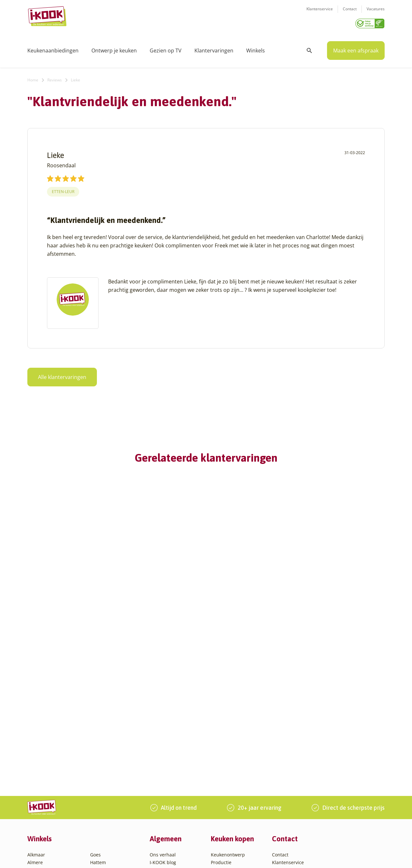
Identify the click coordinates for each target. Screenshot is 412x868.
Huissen (99, 741)
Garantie (220, 756)
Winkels (256, 48)
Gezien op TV (166, 48)
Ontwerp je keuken (114, 48)
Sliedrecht (101, 779)
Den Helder (40, 810)
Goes (95, 718)
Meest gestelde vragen (174, 756)
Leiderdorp (102, 748)
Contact (350, 13)
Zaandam (100, 810)
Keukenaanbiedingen (53, 48)
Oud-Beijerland (107, 756)
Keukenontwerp (228, 718)
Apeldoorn (39, 756)
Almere (35, 725)
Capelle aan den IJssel (51, 787)
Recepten (160, 733)
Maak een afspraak (356, 48)
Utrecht (98, 787)
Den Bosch (39, 795)
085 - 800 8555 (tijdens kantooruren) (320, 757)
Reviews (55, 78)
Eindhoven (39, 818)
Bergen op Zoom (45, 779)
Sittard (97, 772)
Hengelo (99, 733)
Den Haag (38, 803)
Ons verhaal (163, 718)
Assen (34, 764)
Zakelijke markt (166, 741)
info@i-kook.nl (323, 748)
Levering (220, 748)
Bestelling (221, 741)
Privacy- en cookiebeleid (222, 856)
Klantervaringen (214, 48)
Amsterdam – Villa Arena (54, 748)
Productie (221, 725)
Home (33, 78)
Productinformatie (230, 764)
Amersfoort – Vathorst (51, 741)
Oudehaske (102, 764)
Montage (220, 733)
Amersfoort (39, 733)
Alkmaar (36, 718)
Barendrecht (41, 772)
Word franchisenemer (173, 772)
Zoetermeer (103, 818)
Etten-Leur (63, 189)
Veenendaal (103, 803)
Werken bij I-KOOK (170, 748)
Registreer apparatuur (174, 764)
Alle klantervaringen (62, 375)
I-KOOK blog (163, 725)
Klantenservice (320, 13)
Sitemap (259, 856)
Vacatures (376, 13)
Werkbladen (224, 772)
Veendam (100, 795)
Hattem (98, 725)
